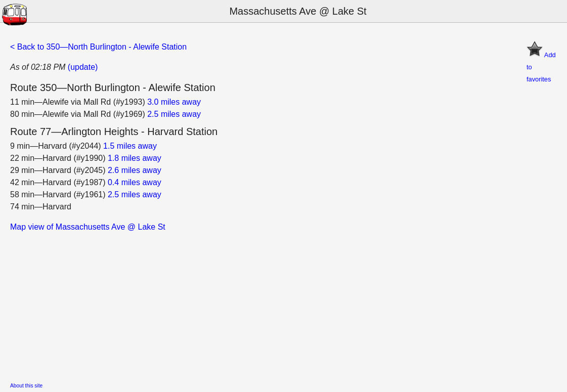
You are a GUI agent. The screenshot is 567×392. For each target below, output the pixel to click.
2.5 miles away (174, 114)
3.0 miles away (174, 102)
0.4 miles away (135, 182)
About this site (26, 386)
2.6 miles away (135, 170)
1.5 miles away (130, 146)
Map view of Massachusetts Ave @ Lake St (88, 227)
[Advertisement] (283, 304)
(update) (83, 67)
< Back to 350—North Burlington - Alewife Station (98, 47)
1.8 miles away (135, 158)
